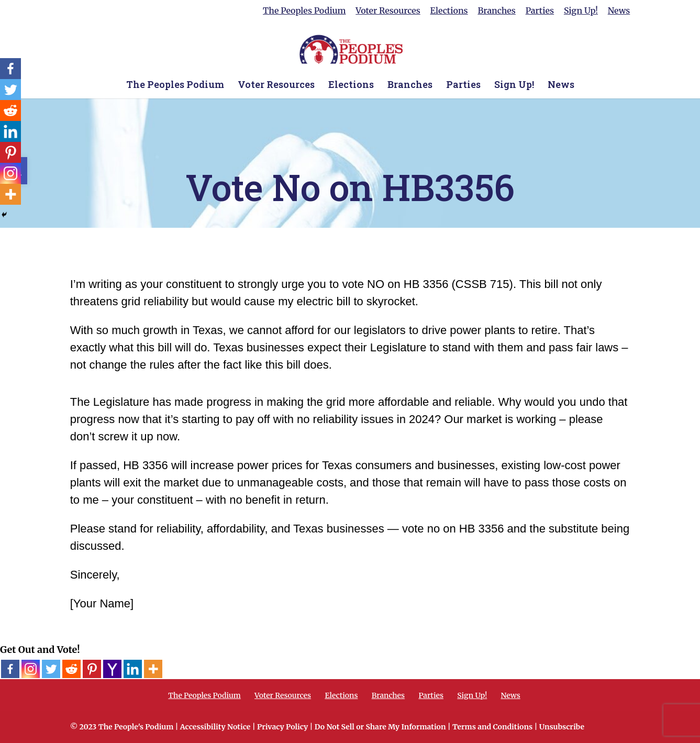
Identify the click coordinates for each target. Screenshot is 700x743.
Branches (496, 11)
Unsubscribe (562, 727)
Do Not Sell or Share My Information (380, 727)
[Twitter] (51, 669)
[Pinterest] (92, 669)
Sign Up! (581, 11)
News (619, 11)
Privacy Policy (282, 727)
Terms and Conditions (492, 727)
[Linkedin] (133, 669)
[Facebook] (10, 669)
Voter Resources (388, 11)
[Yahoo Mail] (112, 669)
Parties (540, 11)
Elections (449, 11)
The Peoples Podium (304, 11)
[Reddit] (71, 669)
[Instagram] (31, 669)
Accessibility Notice (215, 727)
